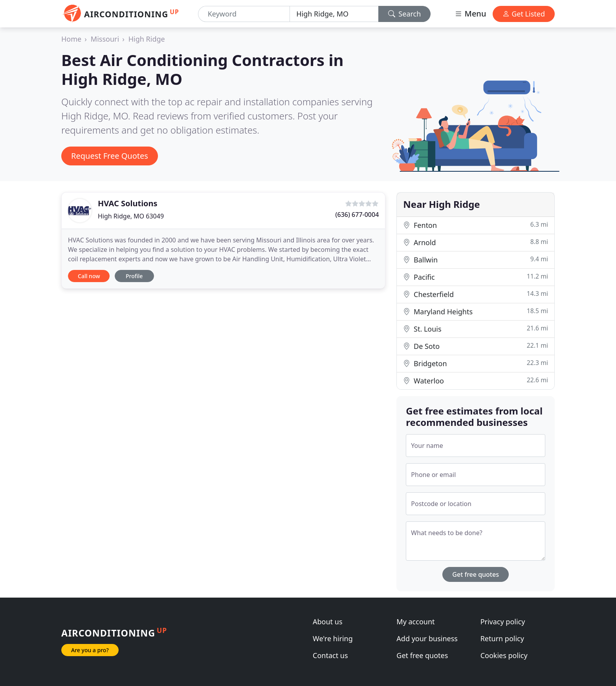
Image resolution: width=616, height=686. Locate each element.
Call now (89, 276)
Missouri (105, 39)
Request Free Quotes (110, 156)
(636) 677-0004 (357, 215)
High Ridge (147, 39)
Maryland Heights (476, 311)
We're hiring (333, 638)
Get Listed (524, 14)
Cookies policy (504, 655)
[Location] (334, 14)
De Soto (476, 346)
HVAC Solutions (128, 203)
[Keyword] (244, 14)
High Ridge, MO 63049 (131, 216)
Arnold (476, 242)
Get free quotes (476, 574)
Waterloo (476, 381)
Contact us (330, 655)
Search (405, 14)
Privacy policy (503, 622)
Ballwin (476, 260)
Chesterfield (476, 294)
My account (415, 622)
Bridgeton (476, 363)
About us (328, 622)
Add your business (427, 638)
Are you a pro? (90, 650)
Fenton (476, 225)
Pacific (476, 277)
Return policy (502, 638)
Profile (134, 276)
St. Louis (476, 329)
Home (71, 39)
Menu (470, 14)
